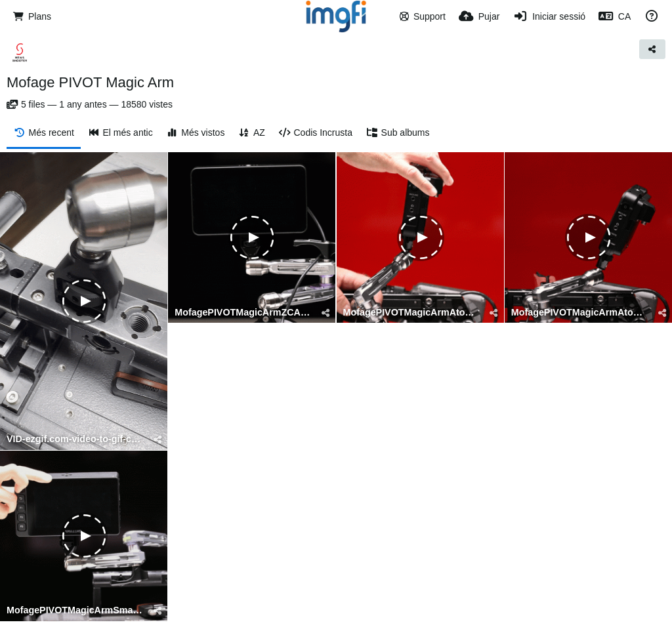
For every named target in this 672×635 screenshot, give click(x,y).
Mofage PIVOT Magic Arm (90, 82)
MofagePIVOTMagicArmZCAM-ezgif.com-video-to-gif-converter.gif (243, 313)
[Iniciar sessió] (549, 16)
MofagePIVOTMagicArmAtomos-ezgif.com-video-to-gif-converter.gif (580, 313)
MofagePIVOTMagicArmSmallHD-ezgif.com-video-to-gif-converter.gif (75, 610)
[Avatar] (20, 52)
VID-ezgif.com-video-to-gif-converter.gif (75, 439)
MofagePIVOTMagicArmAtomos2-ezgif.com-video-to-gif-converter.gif (412, 313)
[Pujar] (479, 16)
